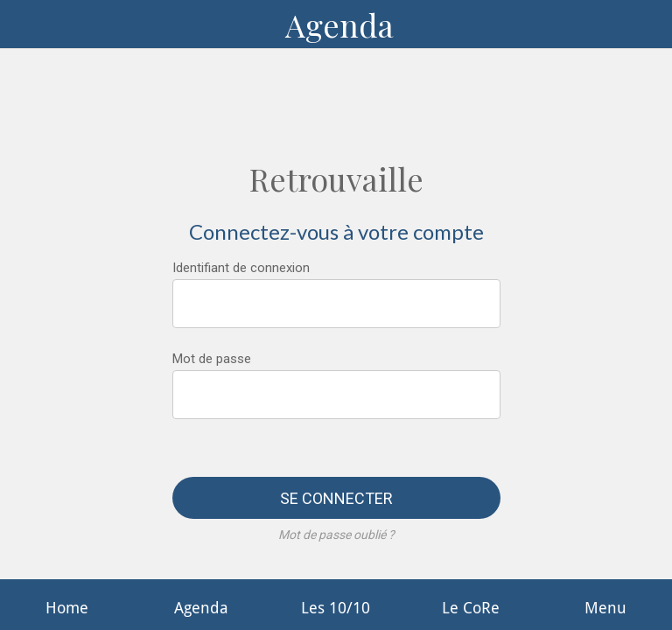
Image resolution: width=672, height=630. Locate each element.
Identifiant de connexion (241, 268)
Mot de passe (212, 359)
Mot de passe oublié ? (336, 535)
